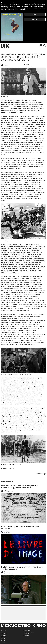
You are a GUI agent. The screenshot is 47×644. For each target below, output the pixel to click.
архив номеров (27, 634)
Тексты (6, 65)
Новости (6, 531)
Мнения (3, 632)
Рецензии (6, 572)
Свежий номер (27, 630)
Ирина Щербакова (8, 573)
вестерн (5, 468)
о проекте (26, 635)
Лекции (3, 640)
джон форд (12, 468)
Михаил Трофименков (29, 66)
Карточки (4, 639)
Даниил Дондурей (8, 492)
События (3, 635)
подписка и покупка (29, 632)
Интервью (4, 634)
